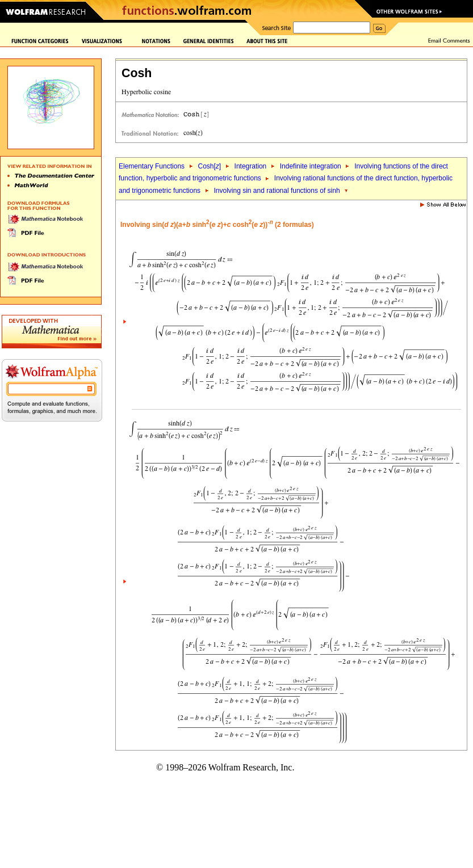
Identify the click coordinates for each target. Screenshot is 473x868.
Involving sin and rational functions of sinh (277, 191)
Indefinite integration (311, 166)
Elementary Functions (152, 166)
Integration (251, 166)
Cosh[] (209, 166)
